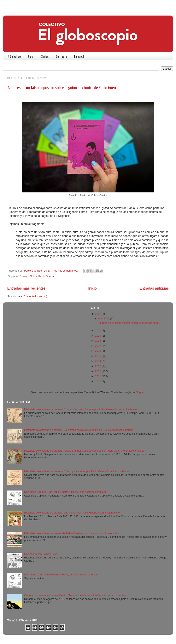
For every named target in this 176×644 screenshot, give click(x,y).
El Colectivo (14, 57)
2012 (98, 371)
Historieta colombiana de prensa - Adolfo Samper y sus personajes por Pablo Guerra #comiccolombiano (84, 451)
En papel (79, 57)
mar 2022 (104, 319)
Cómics (45, 57)
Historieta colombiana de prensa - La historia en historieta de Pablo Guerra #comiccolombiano (79, 430)
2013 (98, 366)
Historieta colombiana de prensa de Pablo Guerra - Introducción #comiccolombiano (72, 533)
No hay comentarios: (66, 271)
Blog (31, 57)
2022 (98, 314)
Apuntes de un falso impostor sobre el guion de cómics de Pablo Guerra (63, 88)
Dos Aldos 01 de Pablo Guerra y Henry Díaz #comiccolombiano (61, 575)
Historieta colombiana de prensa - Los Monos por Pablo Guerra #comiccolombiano (72, 513)
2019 (98, 336)
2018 (98, 341)
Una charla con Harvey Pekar (41, 554)
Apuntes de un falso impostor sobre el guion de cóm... (129, 323)
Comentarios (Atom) (36, 296)
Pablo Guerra (46, 276)
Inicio (92, 288)
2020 (98, 331)
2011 (98, 376)
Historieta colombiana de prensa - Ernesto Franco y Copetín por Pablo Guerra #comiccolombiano (80, 409)
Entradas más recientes (26, 288)
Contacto (61, 57)
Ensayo (24, 276)
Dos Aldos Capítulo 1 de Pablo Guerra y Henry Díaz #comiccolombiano (65, 492)
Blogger (140, 392)
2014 (98, 361)
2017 (98, 346)
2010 (98, 382)
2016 (98, 351)
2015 (98, 356)
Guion (34, 276)
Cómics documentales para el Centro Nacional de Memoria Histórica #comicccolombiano (76, 595)
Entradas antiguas (154, 288)
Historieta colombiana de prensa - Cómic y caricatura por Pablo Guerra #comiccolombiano (76, 471)
